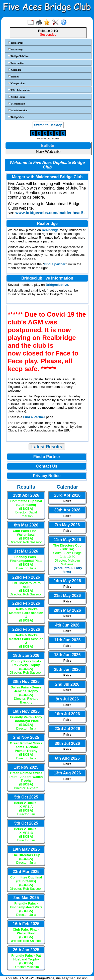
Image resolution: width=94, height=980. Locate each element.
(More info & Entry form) (68, 570)
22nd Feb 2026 (26, 577)
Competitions (17, 83)
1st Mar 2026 (26, 551)
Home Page (16, 43)
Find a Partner (34, 417)
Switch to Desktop (48, 125)
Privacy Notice (47, 476)
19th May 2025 (26, 849)
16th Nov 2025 (26, 711)
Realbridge (16, 49)
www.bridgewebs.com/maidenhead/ (49, 213)
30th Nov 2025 (26, 682)
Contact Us (47, 466)
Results (14, 76)
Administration (18, 110)
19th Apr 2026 (26, 495)
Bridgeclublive (57, 285)
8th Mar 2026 (26, 525)
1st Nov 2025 (26, 767)
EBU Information (19, 90)
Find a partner (55, 264)
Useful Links (16, 97)
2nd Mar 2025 (26, 898)
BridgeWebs (16, 117)
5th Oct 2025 (26, 797)
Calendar (15, 70)
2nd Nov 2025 (26, 737)
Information (16, 63)
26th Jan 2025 (26, 950)
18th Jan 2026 (26, 655)
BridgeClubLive (18, 56)
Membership (16, 104)
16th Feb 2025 (26, 924)
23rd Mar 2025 (26, 872)
